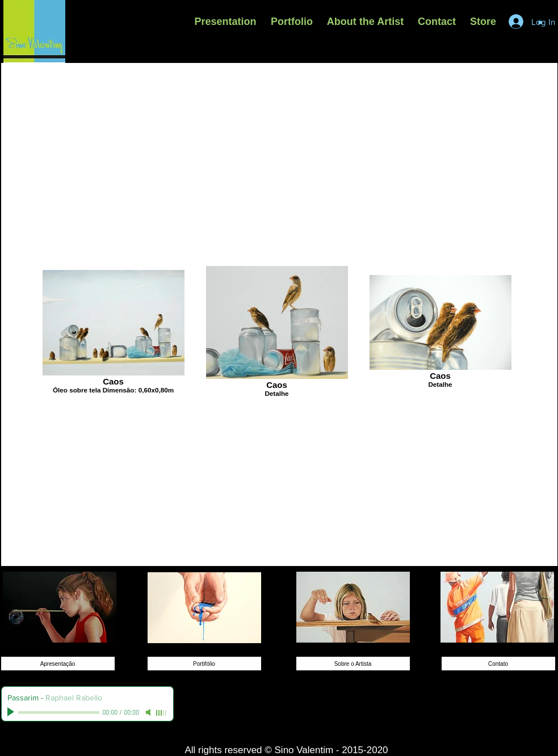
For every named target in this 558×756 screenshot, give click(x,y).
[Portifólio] (204, 664)
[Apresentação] (58, 664)
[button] (292, 22)
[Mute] (149, 712)
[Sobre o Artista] (353, 664)
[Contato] (498, 664)
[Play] (12, 712)
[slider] (162, 713)
